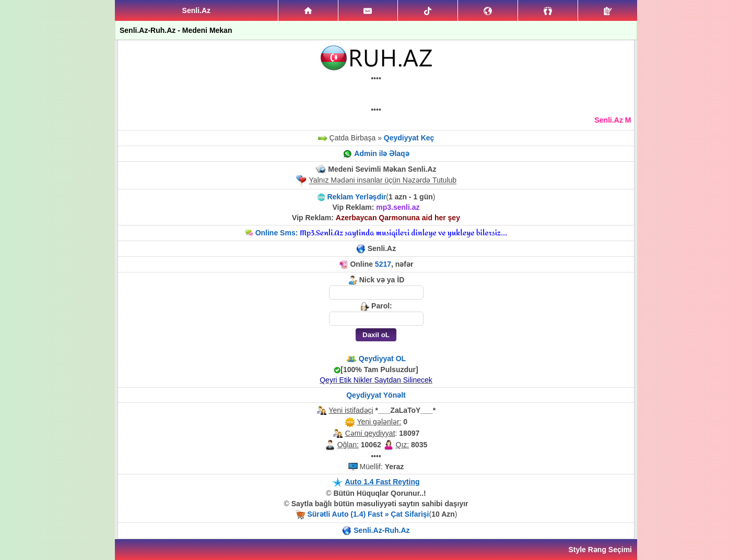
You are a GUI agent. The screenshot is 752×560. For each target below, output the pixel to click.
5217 (383, 264)
